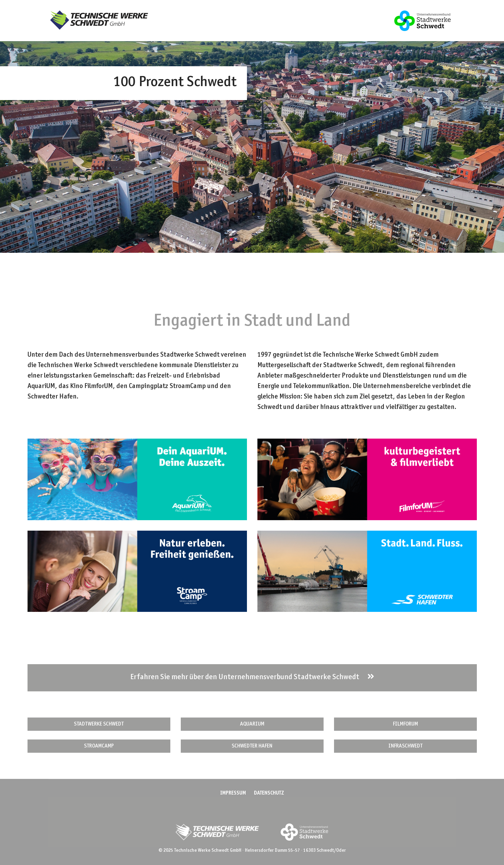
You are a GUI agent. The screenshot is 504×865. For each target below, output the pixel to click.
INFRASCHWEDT (405, 746)
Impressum (233, 793)
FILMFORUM (405, 724)
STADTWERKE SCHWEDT (99, 724)
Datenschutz (269, 793)
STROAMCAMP (99, 746)
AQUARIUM (252, 724)
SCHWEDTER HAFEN (252, 746)
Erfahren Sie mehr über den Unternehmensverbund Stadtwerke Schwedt (252, 677)
